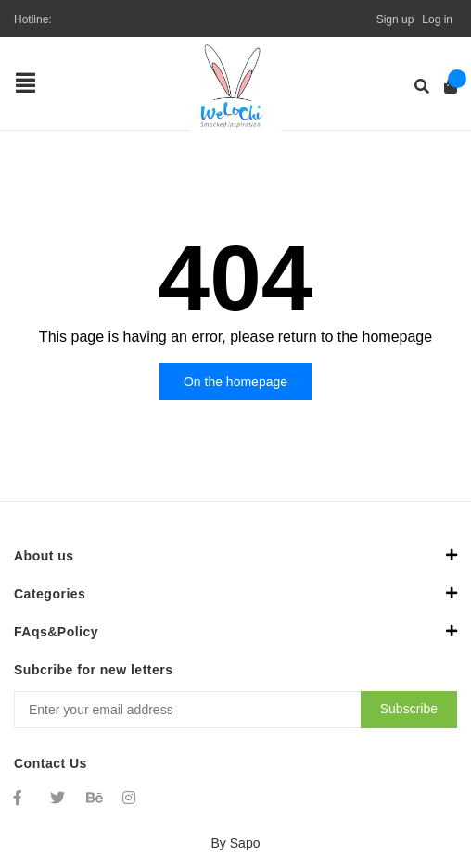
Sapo (245, 843)
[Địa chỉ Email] (235, 710)
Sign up (395, 19)
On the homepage (235, 382)
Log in (437, 19)
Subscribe (409, 709)
